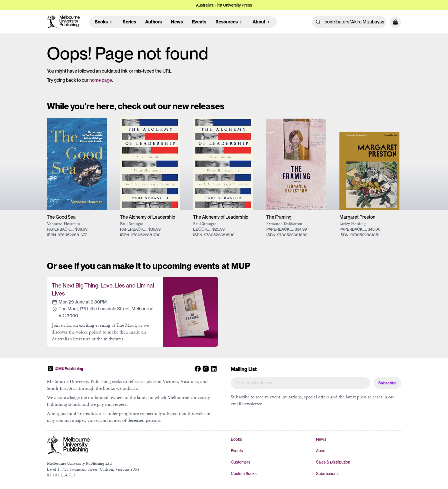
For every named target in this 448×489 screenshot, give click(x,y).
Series (129, 22)
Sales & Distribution (333, 462)
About (321, 451)
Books (236, 439)
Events (199, 22)
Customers (241, 462)
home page (101, 80)
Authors (153, 22)
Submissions (327, 474)
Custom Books (244, 474)
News (177, 22)
